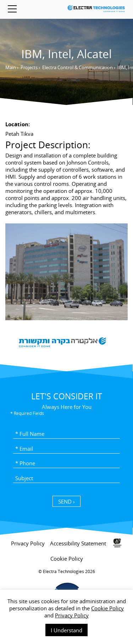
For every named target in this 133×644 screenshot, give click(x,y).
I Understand (66, 630)
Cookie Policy (107, 608)
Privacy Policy (72, 615)
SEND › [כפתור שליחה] (66, 501)
